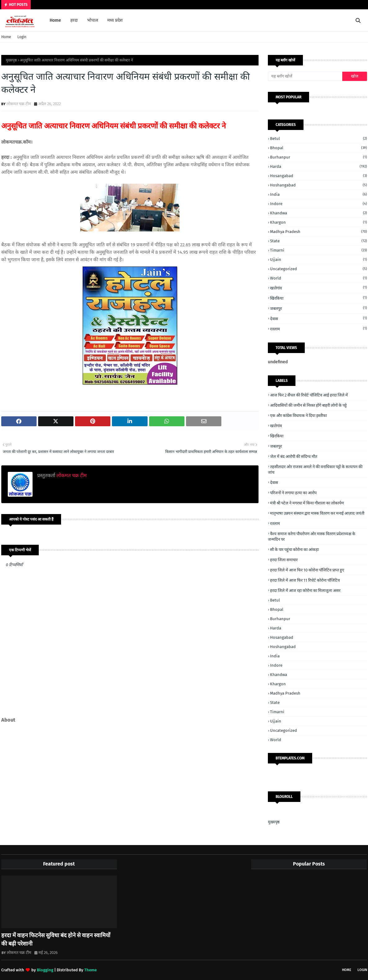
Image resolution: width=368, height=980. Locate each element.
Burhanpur (319, 157)
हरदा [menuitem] (74, 20)
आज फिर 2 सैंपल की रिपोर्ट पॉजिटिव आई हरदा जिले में (309, 395)
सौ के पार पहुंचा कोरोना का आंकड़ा (294, 550)
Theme (91, 970)
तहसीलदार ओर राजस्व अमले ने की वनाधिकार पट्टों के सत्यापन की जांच (315, 470)
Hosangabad (319, 176)
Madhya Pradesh (319, 232)
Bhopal (319, 148)
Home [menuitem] (55, 20)
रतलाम (319, 329)
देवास (319, 318)
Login (22, 37)
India (319, 194)
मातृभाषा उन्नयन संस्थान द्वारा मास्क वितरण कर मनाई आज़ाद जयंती (317, 513)
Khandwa (319, 213)
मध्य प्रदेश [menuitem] (115, 20)
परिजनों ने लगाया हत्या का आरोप (293, 493)
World (319, 278)
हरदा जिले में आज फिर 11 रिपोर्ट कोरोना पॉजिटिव (305, 580)
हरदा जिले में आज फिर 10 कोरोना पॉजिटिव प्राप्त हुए (307, 570)
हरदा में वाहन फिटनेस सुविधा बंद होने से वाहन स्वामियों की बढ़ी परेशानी (56, 940)
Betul (319, 139)
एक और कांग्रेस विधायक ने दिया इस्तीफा (298, 416)
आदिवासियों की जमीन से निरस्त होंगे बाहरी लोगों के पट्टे (308, 405)
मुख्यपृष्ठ (11, 60)
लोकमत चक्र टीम (19, 104)
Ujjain (319, 260)
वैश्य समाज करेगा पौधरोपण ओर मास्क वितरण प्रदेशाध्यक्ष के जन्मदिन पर (312, 537)
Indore (319, 204)
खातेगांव (319, 288)
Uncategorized (319, 269)
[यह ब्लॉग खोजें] (305, 76)
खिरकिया (319, 298)
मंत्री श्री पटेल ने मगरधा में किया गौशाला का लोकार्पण (307, 503)
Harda (319, 166)
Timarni (319, 250)
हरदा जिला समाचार (284, 560)
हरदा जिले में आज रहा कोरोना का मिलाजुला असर (305, 591)
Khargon (319, 222)
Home (6, 37)
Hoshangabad (319, 185)
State (319, 241)
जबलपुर (319, 308)
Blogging (45, 970)
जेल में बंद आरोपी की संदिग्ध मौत (294, 456)
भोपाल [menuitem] (93, 20)
